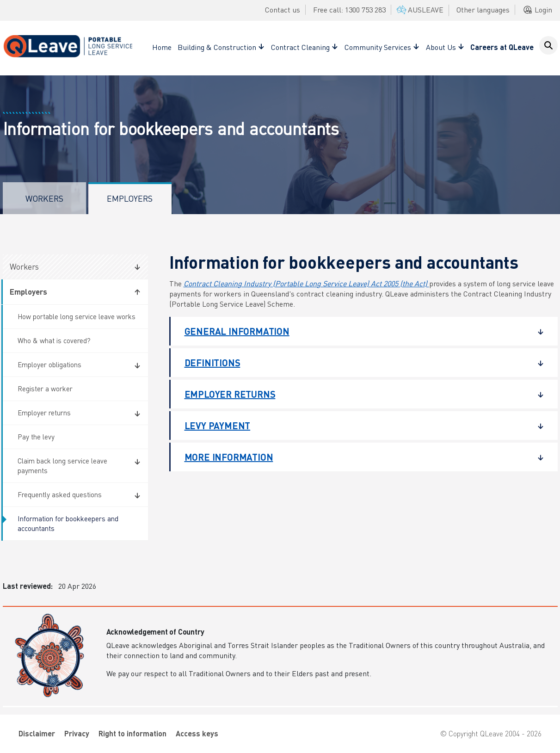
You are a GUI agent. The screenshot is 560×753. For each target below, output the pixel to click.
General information (357, 331)
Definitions (357, 363)
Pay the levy (36, 437)
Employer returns (44, 413)
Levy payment (357, 426)
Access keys (197, 733)
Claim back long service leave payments (62, 466)
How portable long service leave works (77, 316)
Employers (130, 198)
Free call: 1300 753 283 (349, 9)
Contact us (283, 9)
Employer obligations (49, 364)
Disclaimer (37, 733)
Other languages (483, 9)
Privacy (77, 733)
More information (357, 457)
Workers (44, 198)
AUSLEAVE (419, 9)
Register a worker (45, 389)
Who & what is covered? (54, 340)
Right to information (132, 733)
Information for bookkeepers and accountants (68, 523)
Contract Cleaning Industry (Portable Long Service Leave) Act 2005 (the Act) (306, 283)
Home (162, 47)
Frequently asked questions (60, 494)
